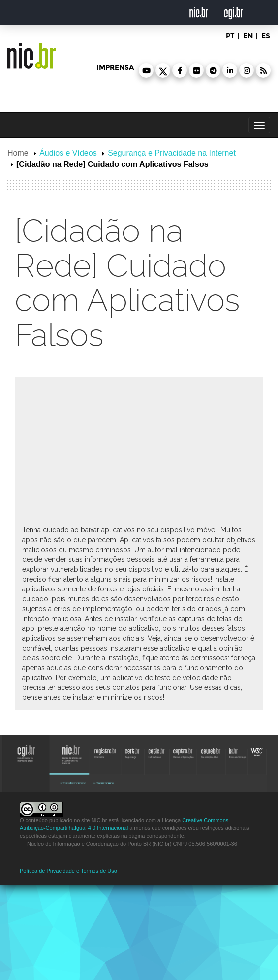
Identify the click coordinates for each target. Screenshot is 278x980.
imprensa (115, 68)
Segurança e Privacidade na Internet (172, 153)
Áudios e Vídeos (68, 153)
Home (18, 153)
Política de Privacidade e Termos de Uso (68, 871)
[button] (146, 70)
